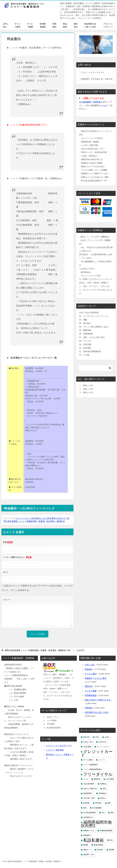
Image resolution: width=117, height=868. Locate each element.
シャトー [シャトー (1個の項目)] (102, 760)
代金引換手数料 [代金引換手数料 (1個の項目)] (89, 784)
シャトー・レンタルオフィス (59, 745)
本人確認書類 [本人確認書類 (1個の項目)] (97, 808)
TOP (38, 650)
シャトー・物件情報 (55, 750)
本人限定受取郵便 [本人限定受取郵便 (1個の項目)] (89, 813)
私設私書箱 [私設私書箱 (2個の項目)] (93, 840)
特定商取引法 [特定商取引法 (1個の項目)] (88, 817)
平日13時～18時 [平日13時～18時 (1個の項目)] (89, 798)
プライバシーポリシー (108, 25)
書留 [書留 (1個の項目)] (109, 803)
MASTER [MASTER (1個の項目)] (86, 737)
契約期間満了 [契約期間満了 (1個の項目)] (88, 793)
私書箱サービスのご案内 (96, 678)
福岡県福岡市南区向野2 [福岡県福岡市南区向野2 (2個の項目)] (96, 824)
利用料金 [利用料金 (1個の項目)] (103, 784)
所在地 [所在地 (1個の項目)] (102, 798)
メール (104, 105)
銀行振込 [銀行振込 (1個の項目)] (100, 850)
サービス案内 (17, 25)
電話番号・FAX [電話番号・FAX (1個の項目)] (89, 855)
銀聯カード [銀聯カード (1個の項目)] (87, 850)
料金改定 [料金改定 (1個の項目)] (98, 803)
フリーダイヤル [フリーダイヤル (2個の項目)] (98, 774)
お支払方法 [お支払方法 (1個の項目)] (102, 742)
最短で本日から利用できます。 (99, 700)
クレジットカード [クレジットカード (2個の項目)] (97, 753)
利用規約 (54, 25)
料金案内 (65, 25)
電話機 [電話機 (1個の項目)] (111, 850)
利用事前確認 (43, 25)
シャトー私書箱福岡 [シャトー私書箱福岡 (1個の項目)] (90, 765)
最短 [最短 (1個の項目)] (85, 808)
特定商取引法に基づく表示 (90, 25)
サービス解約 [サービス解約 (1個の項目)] (88, 760)
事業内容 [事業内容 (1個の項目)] (97, 779)
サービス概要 (30, 25)
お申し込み (6, 25)
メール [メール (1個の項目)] (86, 779)
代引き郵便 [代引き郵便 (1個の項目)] (110, 779)
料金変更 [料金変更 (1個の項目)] (86, 803)
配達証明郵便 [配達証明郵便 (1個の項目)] (98, 845)
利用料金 (97, 102)
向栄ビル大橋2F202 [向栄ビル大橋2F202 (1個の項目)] (90, 789)
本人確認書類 (85, 102)
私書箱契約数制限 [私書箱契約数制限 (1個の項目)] (106, 831)
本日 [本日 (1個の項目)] (103, 813)
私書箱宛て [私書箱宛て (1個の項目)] (87, 835)
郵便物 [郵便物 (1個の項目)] (86, 845)
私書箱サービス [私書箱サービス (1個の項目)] (89, 831)
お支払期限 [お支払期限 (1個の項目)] (87, 747)
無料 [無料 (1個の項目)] (112, 813)
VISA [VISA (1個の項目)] (97, 737)
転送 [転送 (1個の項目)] (111, 840)
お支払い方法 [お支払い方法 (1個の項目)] (88, 742)
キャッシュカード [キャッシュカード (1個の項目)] (103, 747)
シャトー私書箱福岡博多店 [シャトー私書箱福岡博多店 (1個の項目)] (93, 769)
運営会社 (76, 25)
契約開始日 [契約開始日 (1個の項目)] (102, 793)
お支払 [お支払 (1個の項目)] (107, 737)
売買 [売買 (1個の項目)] (104, 789)
